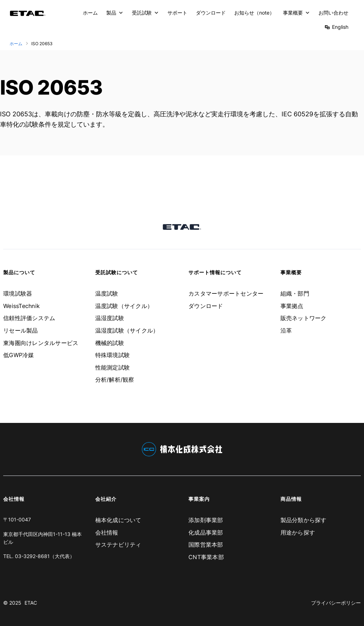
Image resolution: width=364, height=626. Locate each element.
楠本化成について (118, 520)
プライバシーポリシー (336, 603)
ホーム (90, 13)
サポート (177, 13)
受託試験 (145, 13)
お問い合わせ (333, 13)
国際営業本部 (206, 545)
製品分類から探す (304, 520)
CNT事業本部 (206, 557)
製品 (115, 13)
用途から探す (298, 532)
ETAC (31, 603)
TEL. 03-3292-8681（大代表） (39, 556)
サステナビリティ (118, 545)
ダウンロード (211, 13)
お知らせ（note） (254, 13)
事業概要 (296, 13)
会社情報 (107, 532)
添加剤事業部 (206, 520)
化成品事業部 (206, 532)
